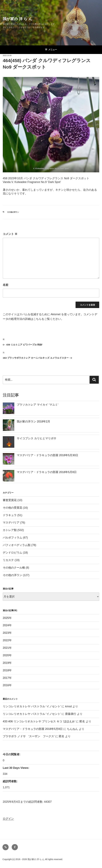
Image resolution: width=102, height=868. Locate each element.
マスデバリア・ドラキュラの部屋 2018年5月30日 (47, 455)
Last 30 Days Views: (16, 768)
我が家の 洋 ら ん (18, 19)
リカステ (8, 560)
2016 (6, 685)
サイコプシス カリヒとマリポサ (37, 438)
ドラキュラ (10, 515)
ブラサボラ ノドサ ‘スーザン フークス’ (29, 736)
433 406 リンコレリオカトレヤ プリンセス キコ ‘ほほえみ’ (39, 721)
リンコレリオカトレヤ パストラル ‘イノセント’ (32, 706)
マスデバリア (11, 523)
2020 (6, 655)
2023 (6, 633)
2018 (6, 670)
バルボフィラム (12, 538)
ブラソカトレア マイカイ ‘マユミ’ (38, 405)
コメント (10, 234)
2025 (6, 618)
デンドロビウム (12, 553)
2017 (6, 678)
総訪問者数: (11, 781)
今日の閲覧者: (12, 754)
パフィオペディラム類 (17, 545)
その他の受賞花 (12, 508)
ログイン (8, 819)
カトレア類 (10, 530)
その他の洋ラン (13, 212)
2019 (6, 663)
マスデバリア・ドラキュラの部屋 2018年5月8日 (47, 472)
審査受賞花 (10, 500)
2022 (6, 640)
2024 (6, 625)
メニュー (51, 50)
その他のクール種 (14, 568)
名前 (6, 285)
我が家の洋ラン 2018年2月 (33, 422)
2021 (6, 648)
